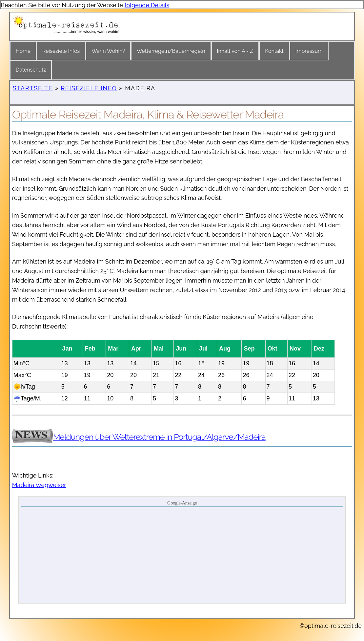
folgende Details (147, 5)
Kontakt (274, 51)
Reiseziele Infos (61, 51)
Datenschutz (31, 70)
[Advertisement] (182, 555)
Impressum (309, 51)
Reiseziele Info (89, 88)
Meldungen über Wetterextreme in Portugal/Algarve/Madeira (159, 437)
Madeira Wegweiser (39, 485)
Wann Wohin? (108, 51)
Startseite (33, 88)
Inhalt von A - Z (235, 51)
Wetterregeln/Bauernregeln (171, 51)
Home (23, 51)
